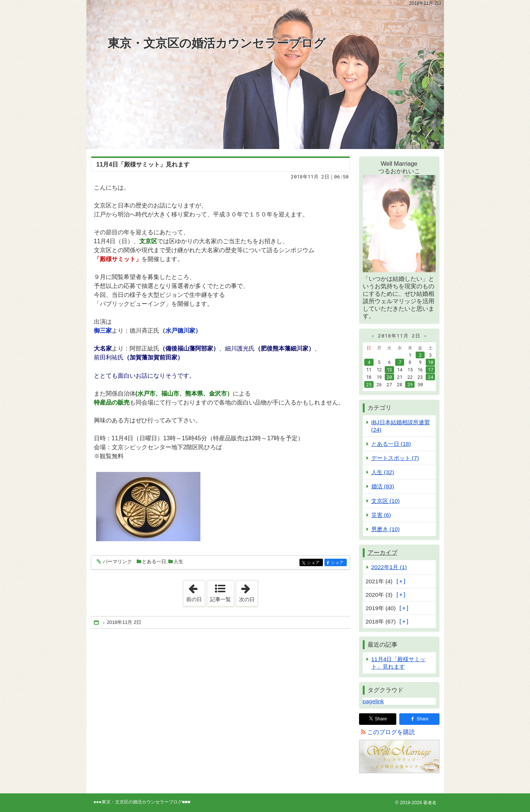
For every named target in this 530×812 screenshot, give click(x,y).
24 (431, 377)
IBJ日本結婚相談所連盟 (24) (401, 426)
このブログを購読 (391, 732)
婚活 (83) (383, 486)
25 (369, 384)
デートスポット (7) (395, 458)
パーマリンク (117, 562)
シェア (314, 563)
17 (431, 369)
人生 (178, 562)
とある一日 (154, 562)
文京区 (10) (386, 501)
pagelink (373, 701)
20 (389, 377)
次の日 (248, 591)
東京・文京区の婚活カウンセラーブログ (217, 43)
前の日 (196, 591)
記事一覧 (220, 599)
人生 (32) (383, 472)
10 (431, 362)
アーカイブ (383, 553)
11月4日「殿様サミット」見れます (143, 164)
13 (389, 369)
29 (410, 384)
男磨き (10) (386, 529)
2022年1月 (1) (389, 567)
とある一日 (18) (391, 444)
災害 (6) (381, 515)
